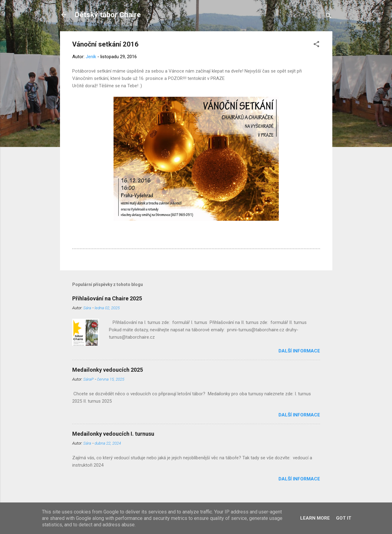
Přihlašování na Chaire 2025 (107, 298)
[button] (316, 45)
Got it (344, 518)
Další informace (299, 351)
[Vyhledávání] (329, 17)
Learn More (315, 518)
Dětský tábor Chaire (108, 15)
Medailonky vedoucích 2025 (108, 370)
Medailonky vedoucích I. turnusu (113, 434)
